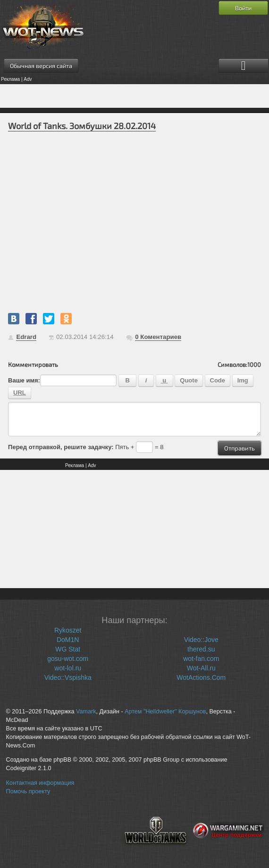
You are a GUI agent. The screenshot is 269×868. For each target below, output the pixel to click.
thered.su (201, 649)
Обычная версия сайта (41, 66)
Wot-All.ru (201, 668)
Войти (243, 8)
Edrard (26, 337)
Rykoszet (68, 630)
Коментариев (158, 337)
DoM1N (68, 640)
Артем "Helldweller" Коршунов (165, 712)
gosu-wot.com (68, 659)
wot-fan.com (201, 659)
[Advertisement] (134, 96)
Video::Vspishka (68, 677)
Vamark (86, 712)
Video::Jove (201, 640)
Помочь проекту (28, 791)
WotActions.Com (201, 677)
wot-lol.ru (68, 668)
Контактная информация (40, 783)
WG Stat (68, 649)
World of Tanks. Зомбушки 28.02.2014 (82, 126)
